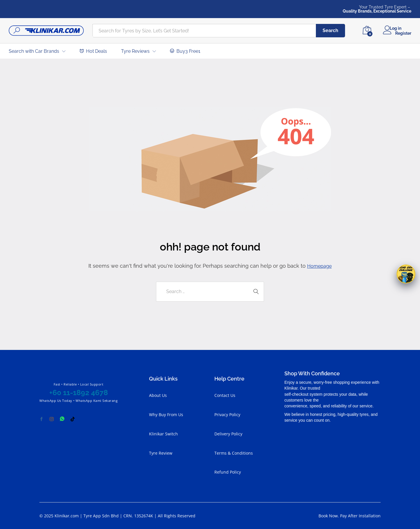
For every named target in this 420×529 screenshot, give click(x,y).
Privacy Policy (227, 415)
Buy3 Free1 (185, 51)
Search (330, 30)
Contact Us (225, 395)
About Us (158, 395)
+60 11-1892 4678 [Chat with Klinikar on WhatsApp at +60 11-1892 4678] (79, 393)
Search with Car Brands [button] (34, 51)
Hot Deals (93, 51)
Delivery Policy (228, 433)
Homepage (320, 266)
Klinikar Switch (163, 433)
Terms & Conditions (234, 453)
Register (403, 33)
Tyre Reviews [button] (135, 51)
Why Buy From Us (166, 415)
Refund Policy (228, 472)
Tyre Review (161, 453)
